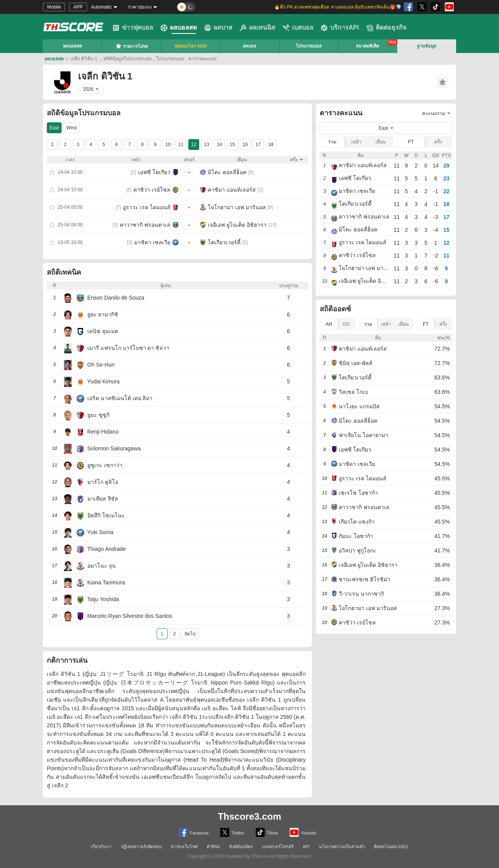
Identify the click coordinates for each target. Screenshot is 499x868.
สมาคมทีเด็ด (367, 46)
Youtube (303, 832)
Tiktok (267, 832)
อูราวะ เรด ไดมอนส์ (147, 207)
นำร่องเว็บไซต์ (184, 847)
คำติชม (213, 847)
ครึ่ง (438, 142)
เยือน (380, 142)
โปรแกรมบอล (309, 46)
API (306, 847)
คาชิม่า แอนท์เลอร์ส (232, 190)
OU (346, 324)
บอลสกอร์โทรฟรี (278, 847)
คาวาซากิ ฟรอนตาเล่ (145, 225)
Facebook (194, 832)
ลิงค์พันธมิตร (241, 847)
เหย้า (356, 142)
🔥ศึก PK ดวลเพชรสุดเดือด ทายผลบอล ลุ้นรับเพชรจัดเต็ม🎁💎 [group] (338, 7)
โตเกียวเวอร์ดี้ (224, 242)
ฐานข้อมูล (427, 46)
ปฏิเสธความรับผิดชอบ (141, 847)
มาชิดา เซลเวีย (152, 242)
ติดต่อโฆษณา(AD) (391, 847)
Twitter (232, 832)
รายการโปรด (132, 46)
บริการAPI (340, 28)
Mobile (54, 7)
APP (78, 7)
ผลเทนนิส (257, 28)
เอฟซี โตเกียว (154, 172)
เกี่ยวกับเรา (101, 847)
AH (329, 324)
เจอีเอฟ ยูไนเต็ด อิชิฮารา (237, 225)
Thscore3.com (250, 816)
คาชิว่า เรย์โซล (152, 190)
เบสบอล (298, 28)
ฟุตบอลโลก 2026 (191, 46)
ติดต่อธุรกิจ (386, 28)
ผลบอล (249, 46)
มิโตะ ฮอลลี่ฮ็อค (227, 172)
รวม (332, 142)
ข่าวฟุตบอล (133, 28)
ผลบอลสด (179, 28)
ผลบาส (218, 28)
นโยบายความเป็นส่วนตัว (342, 847)
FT (411, 142)
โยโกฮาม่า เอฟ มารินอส (237, 207)
